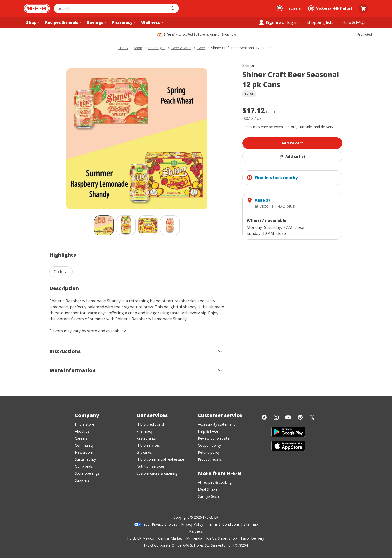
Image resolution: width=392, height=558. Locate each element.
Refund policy (209, 452)
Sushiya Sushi (209, 496)
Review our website (214, 438)
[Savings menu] (96, 22)
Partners (196, 531)
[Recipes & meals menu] (63, 22)
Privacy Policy (192, 524)
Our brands (84, 466)
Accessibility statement (216, 424)
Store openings (87, 473)
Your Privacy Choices (160, 524)
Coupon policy (209, 445)
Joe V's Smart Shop (222, 538)
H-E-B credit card (150, 424)
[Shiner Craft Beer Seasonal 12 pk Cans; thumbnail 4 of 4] (170, 225)
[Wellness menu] (152, 22)
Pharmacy (145, 431)
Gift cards (144, 452)
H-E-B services (148, 445)
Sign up (270, 22)
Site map (251, 524)
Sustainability (85, 459)
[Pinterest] (300, 417)
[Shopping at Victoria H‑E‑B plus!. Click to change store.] (331, 8)
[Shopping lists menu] (320, 22)
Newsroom (84, 452)
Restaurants (146, 438)
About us (82, 431)
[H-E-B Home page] (37, 8)
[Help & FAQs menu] (354, 22)
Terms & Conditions (223, 524)
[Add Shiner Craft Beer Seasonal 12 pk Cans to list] (292, 157)
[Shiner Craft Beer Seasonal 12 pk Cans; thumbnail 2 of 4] (126, 225)
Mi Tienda (194, 538)
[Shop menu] (32, 22)
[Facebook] (264, 417)
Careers (81, 438)
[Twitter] (312, 417)
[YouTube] (288, 417)
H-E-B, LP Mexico (140, 538)
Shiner (249, 65)
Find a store (85, 424)
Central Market (170, 538)
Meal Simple (208, 489)
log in (292, 22)
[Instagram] (276, 417)
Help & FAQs (208, 431)
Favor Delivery (253, 538)
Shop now (229, 35)
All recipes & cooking (215, 482)
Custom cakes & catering (157, 473)
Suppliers (82, 480)
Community (84, 445)
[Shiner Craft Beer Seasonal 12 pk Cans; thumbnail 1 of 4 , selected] (104, 225)
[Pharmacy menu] (123, 22)
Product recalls (210, 459)
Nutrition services (151, 466)
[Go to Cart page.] (363, 8)
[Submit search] (173, 8)
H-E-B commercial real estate (160, 459)
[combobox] (111, 8)
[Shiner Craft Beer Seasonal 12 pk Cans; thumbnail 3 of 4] (148, 225)
